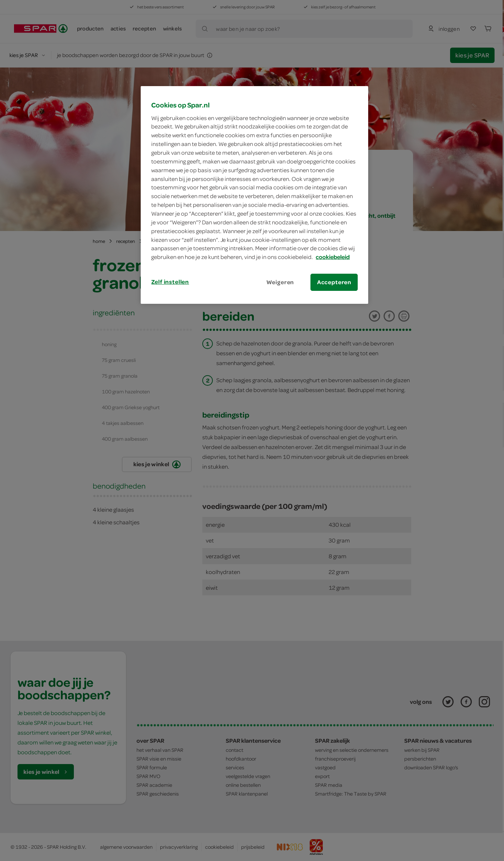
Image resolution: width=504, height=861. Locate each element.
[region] (254, 195)
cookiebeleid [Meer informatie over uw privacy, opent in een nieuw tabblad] (333, 257)
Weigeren (280, 282)
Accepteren (334, 282)
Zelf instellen (170, 282)
